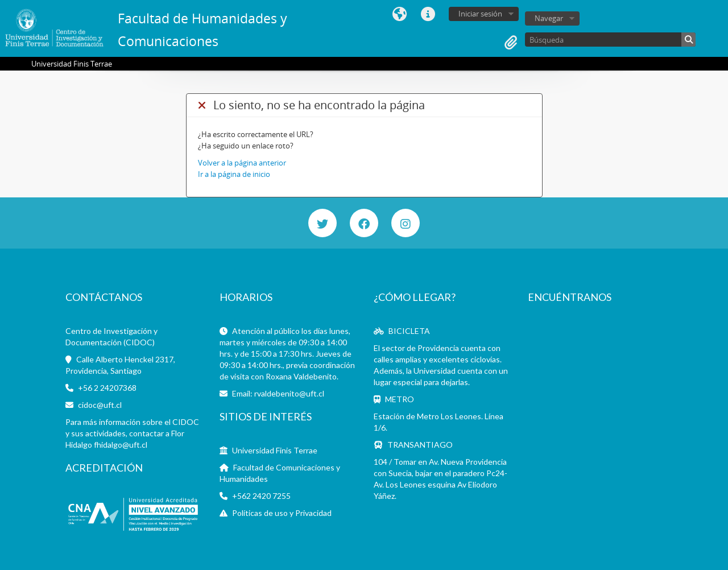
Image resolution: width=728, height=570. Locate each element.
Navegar (549, 18)
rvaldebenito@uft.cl (289, 393)
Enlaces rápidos (428, 14)
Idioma (399, 14)
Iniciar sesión (480, 14)
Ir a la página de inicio (234, 174)
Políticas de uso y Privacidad (282, 513)
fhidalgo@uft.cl (121, 445)
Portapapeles (511, 43)
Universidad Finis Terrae (275, 450)
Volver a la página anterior (242, 163)
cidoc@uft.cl (100, 405)
